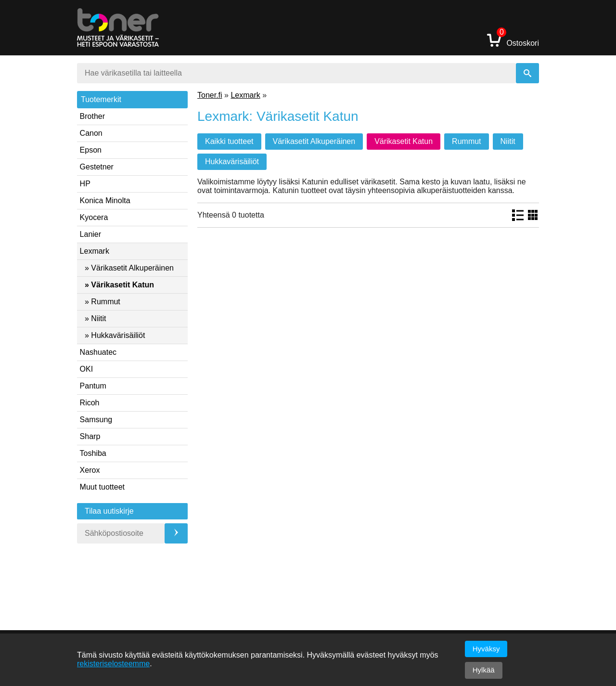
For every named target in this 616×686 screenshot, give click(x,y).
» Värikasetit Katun (119, 285)
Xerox (90, 470)
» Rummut (103, 302)
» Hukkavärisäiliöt (115, 335)
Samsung (96, 420)
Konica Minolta (105, 201)
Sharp (90, 436)
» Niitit (95, 318)
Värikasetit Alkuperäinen (314, 141)
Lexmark (95, 251)
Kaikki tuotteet (229, 141)
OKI (87, 369)
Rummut (466, 141)
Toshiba (93, 453)
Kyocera (94, 217)
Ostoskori (513, 40)
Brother (92, 116)
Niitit (508, 141)
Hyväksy (486, 649)
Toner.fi (210, 95)
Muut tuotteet (102, 487)
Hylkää (484, 670)
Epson (91, 150)
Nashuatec (98, 352)
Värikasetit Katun (404, 141)
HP (85, 184)
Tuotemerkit (101, 99)
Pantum (93, 386)
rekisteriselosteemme (113, 664)
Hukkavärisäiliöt (232, 162)
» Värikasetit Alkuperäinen (129, 268)
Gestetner (97, 167)
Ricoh (90, 403)
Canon (91, 133)
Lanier (90, 234)
